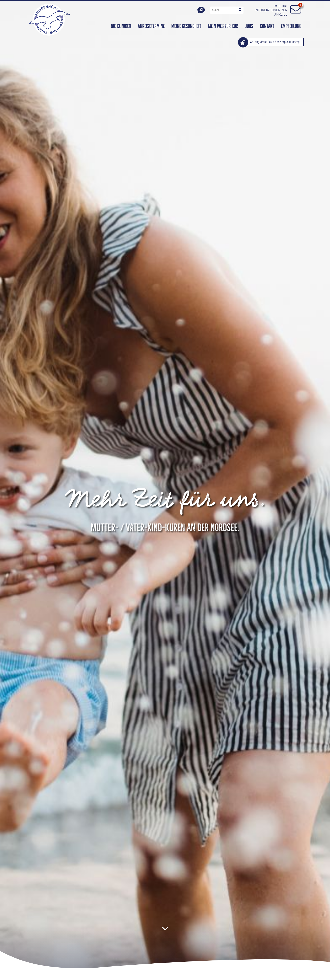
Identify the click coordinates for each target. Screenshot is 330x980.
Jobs (249, 26)
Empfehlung (291, 26)
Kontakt (267, 26)
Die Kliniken (121, 26)
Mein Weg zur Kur (223, 26)
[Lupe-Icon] (240, 10)
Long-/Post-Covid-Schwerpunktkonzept (275, 42)
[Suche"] (224, 10)
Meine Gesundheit (186, 26)
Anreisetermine (151, 26)
